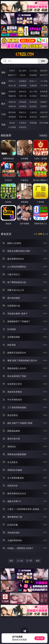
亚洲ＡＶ (12, 81)
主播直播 (33, 85)
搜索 (43, 61)
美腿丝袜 (12, 106)
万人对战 (33, 71)
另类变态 (44, 96)
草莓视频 (33, 123)
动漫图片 (44, 102)
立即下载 (40, 638)
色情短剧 (23, 127)
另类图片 (44, 106)
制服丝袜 (12, 96)
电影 (3, 93)
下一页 (29, 561)
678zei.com (25, 54)
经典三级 (23, 96)
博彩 (3, 72)
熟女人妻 (12, 85)
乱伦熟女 (33, 96)
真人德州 (23, 71)
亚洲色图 (23, 102)
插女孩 (12, 123)
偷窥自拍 (12, 102)
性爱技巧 (44, 117)
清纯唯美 (23, 106)
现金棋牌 (33, 75)
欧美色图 (33, 102)
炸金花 (23, 75)
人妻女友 (33, 112)
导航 (3, 125)
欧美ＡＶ (33, 81)
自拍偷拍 (23, 81)
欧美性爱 (44, 91)
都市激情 (12, 112)
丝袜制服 (23, 85)
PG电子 (12, 71)
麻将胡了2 (12, 75)
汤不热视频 (44, 123)
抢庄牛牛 (44, 75)
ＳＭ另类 (44, 85)
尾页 (38, 561)
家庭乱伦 (23, 112)
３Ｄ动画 (44, 81)
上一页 (20, 561)
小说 (3, 114)
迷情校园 (12, 117)
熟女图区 (33, 106)
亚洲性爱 (12, 91)
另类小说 (23, 117)
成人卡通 (33, 91)
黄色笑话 (33, 117)
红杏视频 (12, 127)
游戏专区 (44, 71)
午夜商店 (23, 123)
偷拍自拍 (23, 91)
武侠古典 (44, 112)
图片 (3, 104)
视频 (3, 83)
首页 (11, 561)
